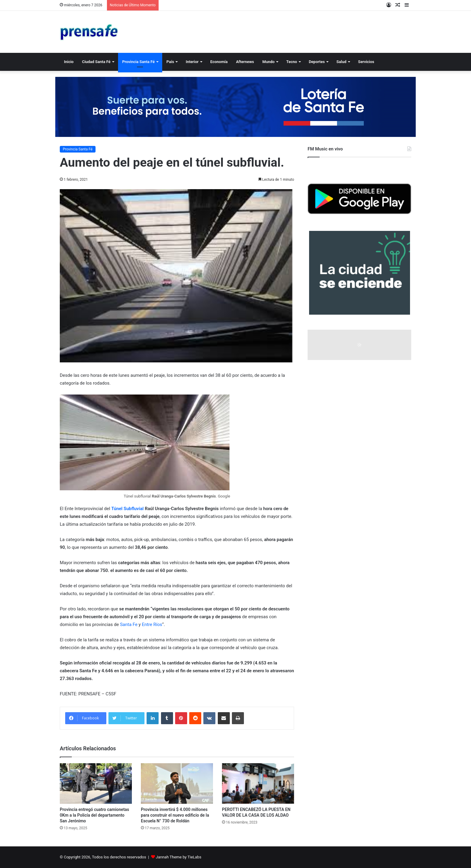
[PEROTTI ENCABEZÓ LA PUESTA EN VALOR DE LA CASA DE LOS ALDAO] (258, 783)
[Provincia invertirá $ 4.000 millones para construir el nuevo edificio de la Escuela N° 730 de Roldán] (177, 783)
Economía (219, 62)
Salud (341, 62)
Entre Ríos (152, 625)
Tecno (292, 62)
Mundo (269, 62)
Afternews (245, 62)
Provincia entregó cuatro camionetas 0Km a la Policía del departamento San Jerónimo (94, 815)
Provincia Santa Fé (138, 62)
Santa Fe (129, 625)
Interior (192, 62)
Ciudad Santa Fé (96, 62)
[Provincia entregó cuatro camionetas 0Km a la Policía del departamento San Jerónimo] (96, 783)
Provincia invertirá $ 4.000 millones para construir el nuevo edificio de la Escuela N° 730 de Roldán (175, 815)
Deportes (317, 62)
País (170, 62)
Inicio (69, 62)
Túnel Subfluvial (127, 509)
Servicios (366, 62)
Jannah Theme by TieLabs (179, 857)
